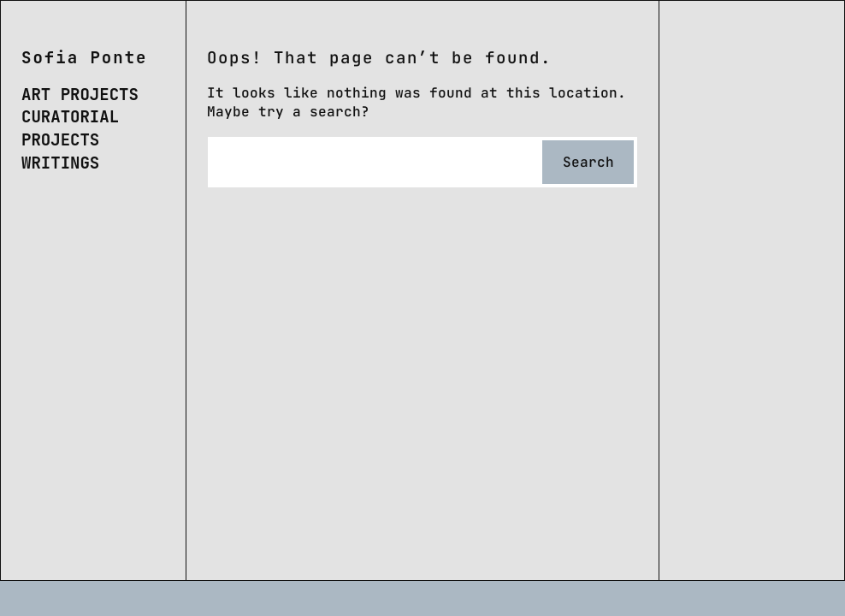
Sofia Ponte (85, 58)
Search (588, 162)
